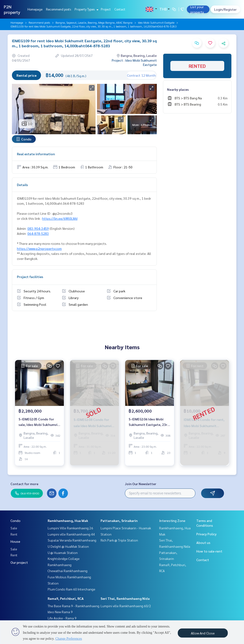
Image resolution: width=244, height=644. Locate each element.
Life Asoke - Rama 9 (62, 618)
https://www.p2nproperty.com (39, 248)
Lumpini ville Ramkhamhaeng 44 (71, 534)
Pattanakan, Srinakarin (119, 521)
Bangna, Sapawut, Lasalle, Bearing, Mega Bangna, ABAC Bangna (94, 22)
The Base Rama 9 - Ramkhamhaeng (74, 606)
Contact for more (24, 484)
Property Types (86, 9)
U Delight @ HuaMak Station (68, 546)
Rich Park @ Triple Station (119, 540)
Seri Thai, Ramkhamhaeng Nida (125, 598)
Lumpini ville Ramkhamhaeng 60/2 (126, 606)
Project (106, 9)
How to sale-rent (209, 551)
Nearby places (178, 89)
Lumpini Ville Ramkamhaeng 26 (70, 528)
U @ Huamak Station (63, 553)
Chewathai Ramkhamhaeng (68, 571)
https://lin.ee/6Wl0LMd (60, 218)
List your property (197, 9)
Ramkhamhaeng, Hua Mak (68, 521)
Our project (19, 562)
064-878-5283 (38, 233)
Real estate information (36, 154)
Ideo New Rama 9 (60, 612)
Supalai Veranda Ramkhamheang (72, 540)
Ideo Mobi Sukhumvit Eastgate (156, 22)
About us (203, 542)
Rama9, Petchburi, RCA (66, 598)
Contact (120, 9)
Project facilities (30, 277)
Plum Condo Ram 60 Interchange (71, 589)
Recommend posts (58, 9)
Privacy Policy (206, 534)
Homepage (35, 9)
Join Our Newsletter (141, 484)
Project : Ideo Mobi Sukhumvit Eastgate (134, 62)
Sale (14, 528)
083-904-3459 (38, 228)
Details (22, 185)
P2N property (12, 9)
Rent (14, 534)
